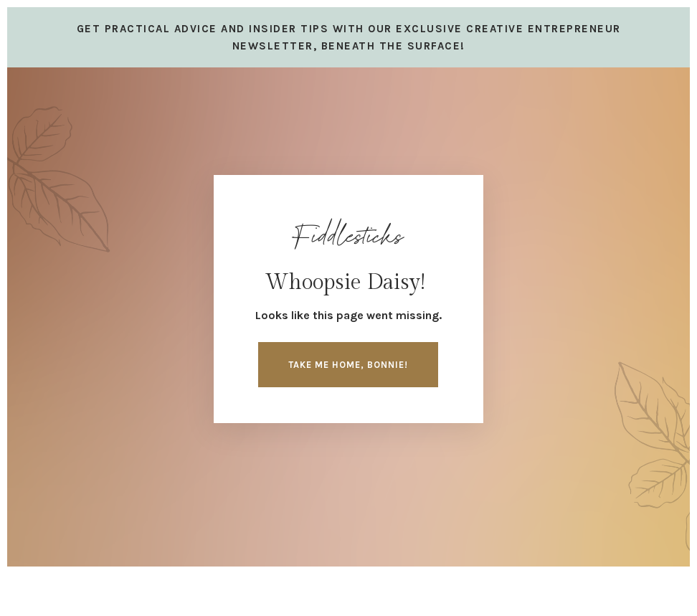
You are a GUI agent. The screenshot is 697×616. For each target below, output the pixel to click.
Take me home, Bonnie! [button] (348, 365)
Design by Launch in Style (104, 587)
